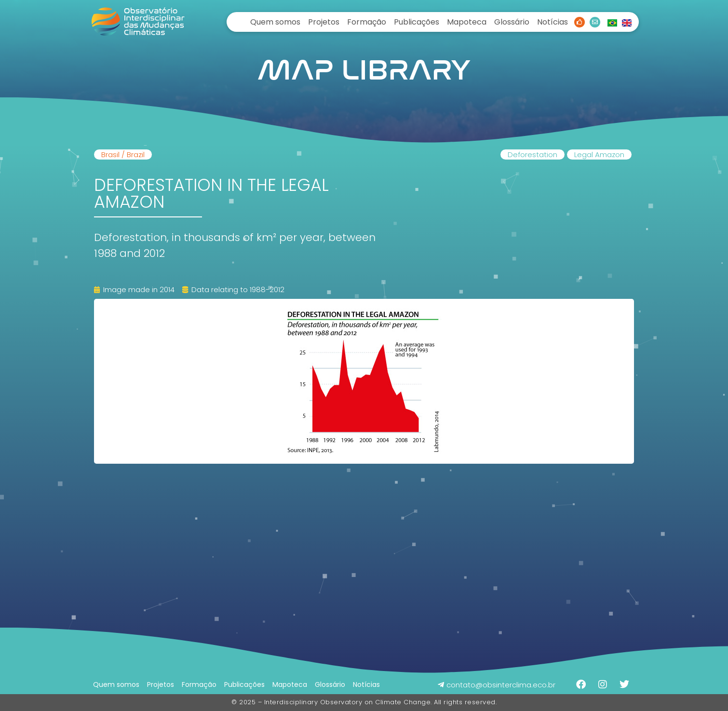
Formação (367, 22)
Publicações (417, 22)
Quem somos (275, 22)
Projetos (324, 22)
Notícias (553, 22)
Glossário (512, 22)
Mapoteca (467, 22)
